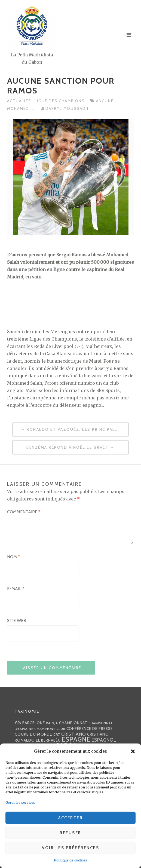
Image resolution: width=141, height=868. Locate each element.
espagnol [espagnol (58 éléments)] (104, 740)
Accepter (70, 818)
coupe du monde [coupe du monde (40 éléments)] (33, 734)
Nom (13, 557)
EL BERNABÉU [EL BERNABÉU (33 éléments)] (48, 740)
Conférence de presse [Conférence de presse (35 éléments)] (90, 729)
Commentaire (24, 512)
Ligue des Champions (60, 101)
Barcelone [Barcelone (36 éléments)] (34, 723)
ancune (105, 101)
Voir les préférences (70, 848)
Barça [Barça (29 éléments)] (52, 723)
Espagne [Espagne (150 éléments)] (76, 739)
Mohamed (19, 108)
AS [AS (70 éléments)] (18, 722)
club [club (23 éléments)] (61, 729)
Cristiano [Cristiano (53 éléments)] (74, 734)
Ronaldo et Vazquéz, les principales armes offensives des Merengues (77, 429)
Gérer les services (20, 802)
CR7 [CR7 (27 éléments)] (57, 734)
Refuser (70, 833)
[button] (133, 751)
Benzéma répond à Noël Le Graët (68, 447)
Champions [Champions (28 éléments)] (45, 729)
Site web (17, 620)
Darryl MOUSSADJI (67, 108)
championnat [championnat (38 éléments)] (73, 723)
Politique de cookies (70, 860)
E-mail (16, 589)
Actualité (20, 101)
